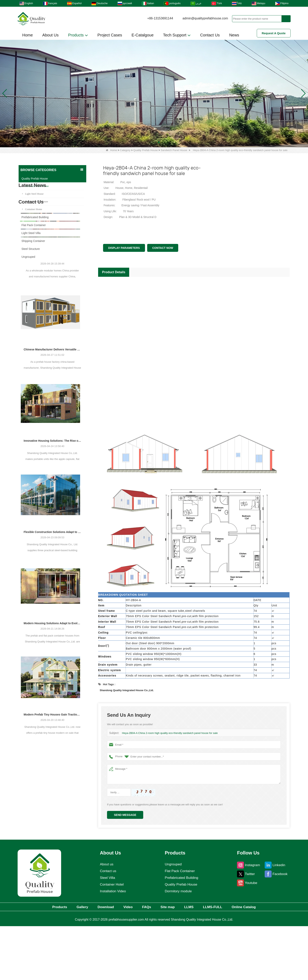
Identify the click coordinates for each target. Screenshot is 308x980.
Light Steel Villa (31, 233)
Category (125, 150)
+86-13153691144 (160, 18)
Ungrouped (28, 257)
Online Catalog (252, 961)
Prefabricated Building (35, 217)
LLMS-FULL (218, 961)
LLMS (193, 961)
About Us (50, 35)
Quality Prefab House (146, 150)
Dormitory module (178, 945)
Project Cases (110, 35)
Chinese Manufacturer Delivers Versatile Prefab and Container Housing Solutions (53, 438)
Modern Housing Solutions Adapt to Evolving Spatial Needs (53, 711)
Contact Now (163, 248)
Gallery (76, 961)
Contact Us (210, 35)
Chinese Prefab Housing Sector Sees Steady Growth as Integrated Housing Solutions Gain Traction (53, 346)
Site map (169, 961)
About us (106, 918)
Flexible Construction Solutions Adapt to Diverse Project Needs (53, 620)
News (234, 35)
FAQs (146, 961)
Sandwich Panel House (174, 150)
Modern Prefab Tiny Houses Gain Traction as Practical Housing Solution (53, 803)
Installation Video (113, 945)
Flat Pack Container (34, 225)
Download (101, 961)
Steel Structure (31, 249)
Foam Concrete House (35, 201)
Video (126, 961)
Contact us (108, 924)
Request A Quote (274, 33)
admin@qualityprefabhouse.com (205, 18)
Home (28, 35)
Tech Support (177, 35)
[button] (149, 142)
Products (78, 35)
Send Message (125, 815)
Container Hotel (111, 938)
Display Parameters (124, 248)
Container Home (32, 209)
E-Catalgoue (143, 35)
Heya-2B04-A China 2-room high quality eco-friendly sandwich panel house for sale (169, 733)
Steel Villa (107, 931)
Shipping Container (33, 241)
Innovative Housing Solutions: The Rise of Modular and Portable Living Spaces (53, 529)
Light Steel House (33, 194)
